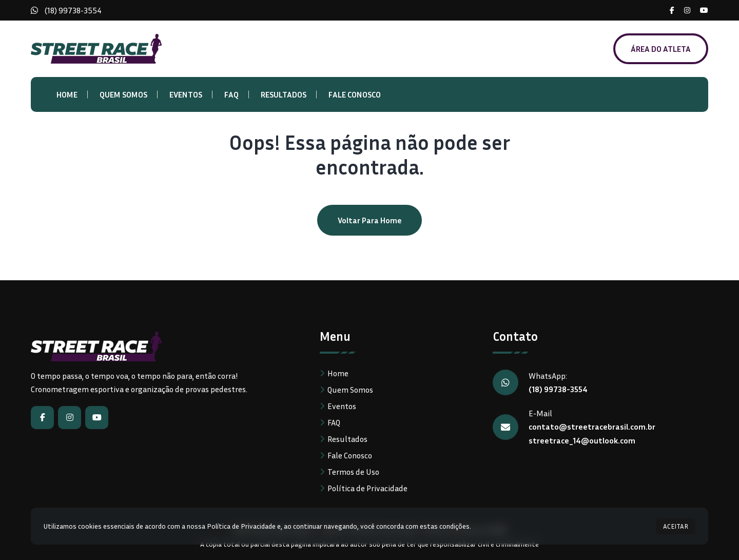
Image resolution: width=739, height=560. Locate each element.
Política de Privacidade (367, 488)
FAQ (231, 94)
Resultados (284, 94)
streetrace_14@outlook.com (582, 439)
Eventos (186, 94)
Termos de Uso (353, 472)
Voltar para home (370, 220)
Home (67, 94)
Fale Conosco (355, 94)
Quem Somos (123, 94)
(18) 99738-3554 (73, 10)
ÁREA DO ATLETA (661, 49)
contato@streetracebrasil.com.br (592, 426)
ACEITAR (676, 526)
